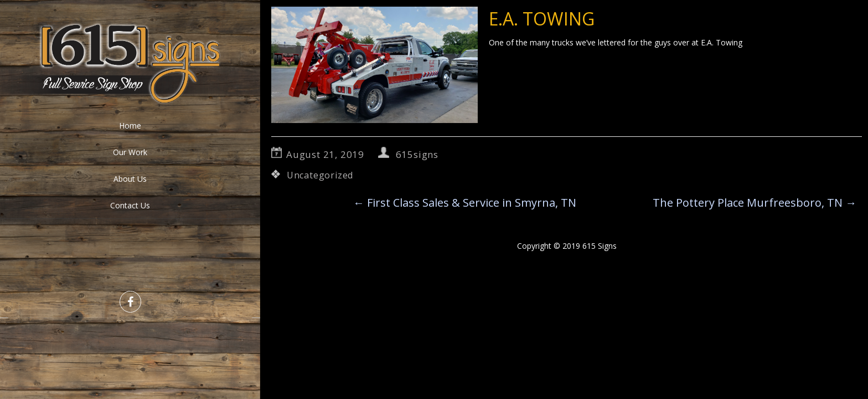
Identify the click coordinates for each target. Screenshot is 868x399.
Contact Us (130, 205)
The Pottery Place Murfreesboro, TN (755, 203)
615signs (417, 154)
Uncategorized (320, 175)
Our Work (130, 152)
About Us (130, 179)
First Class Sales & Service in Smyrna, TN (465, 203)
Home (130, 126)
